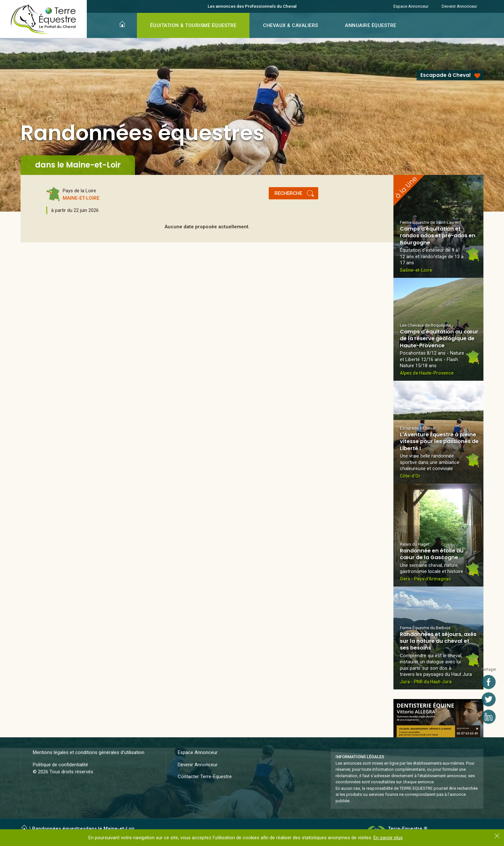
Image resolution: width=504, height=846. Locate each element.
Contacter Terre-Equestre (205, 777)
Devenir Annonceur (459, 6)
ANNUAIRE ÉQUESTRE (371, 25)
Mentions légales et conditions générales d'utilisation (89, 752)
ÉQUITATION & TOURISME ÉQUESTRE (193, 25)
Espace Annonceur (411, 6)
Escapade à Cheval (446, 75)
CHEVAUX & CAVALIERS (291, 25)
